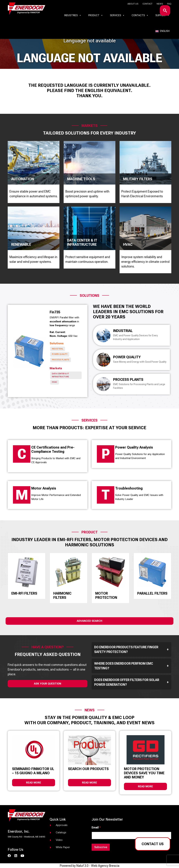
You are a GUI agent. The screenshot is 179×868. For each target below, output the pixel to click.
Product (96, 15)
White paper (63, 847)
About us (133, 4)
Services (117, 15)
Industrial (58, 349)
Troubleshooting (129, 488)
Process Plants (61, 360)
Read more (34, 783)
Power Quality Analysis (134, 447)
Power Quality (60, 354)
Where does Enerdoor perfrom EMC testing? (131, 666)
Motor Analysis (44, 488)
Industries (73, 15)
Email (96, 827)
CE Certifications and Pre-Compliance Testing (53, 449)
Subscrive (101, 847)
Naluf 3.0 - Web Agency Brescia (98, 866)
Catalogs (61, 832)
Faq (169, 4)
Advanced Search (89, 621)
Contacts (140, 15)
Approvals (62, 825)
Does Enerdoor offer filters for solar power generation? (131, 682)
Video (59, 840)
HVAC (55, 382)
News (160, 4)
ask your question (48, 684)
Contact (147, 4)
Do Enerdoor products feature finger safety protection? (131, 649)
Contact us (153, 844)
